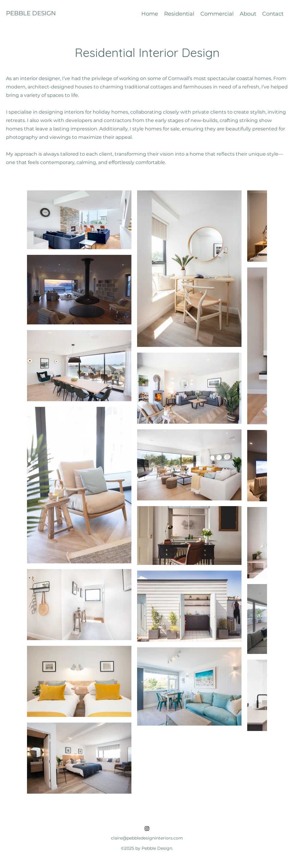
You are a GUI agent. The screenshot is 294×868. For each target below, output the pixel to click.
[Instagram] (147, 828)
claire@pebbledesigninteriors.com (147, 838)
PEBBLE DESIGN (31, 13)
